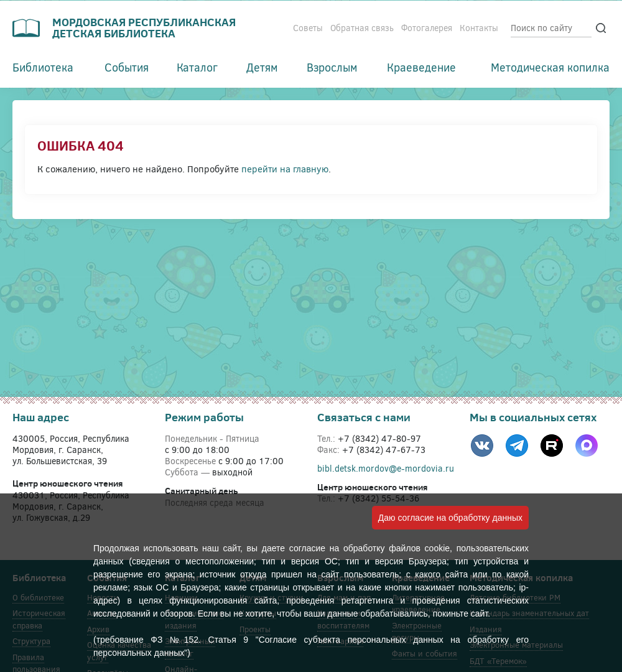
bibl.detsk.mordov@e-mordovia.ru (386, 468)
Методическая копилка (550, 67)
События (127, 67)
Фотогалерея (427, 28)
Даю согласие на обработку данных (450, 518)
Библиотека (43, 67)
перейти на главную (285, 169)
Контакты (479, 28)
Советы (308, 28)
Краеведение (421, 67)
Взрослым (332, 67)
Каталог (197, 67)
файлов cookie (419, 548)
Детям (262, 67)
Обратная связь (362, 28)
